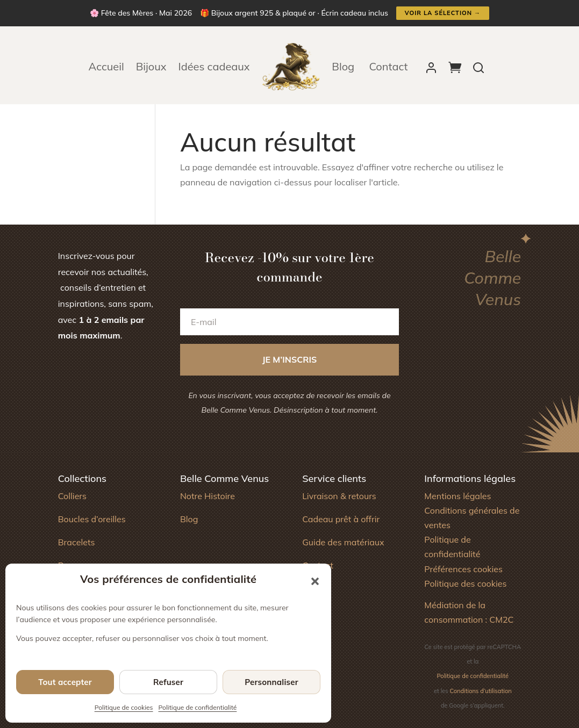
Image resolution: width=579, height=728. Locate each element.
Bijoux (151, 66)
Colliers (72, 496)
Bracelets (77, 542)
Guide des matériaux (343, 542)
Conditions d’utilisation (481, 691)
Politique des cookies (465, 583)
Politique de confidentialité (198, 707)
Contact (388, 66)
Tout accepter (65, 682)
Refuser (168, 682)
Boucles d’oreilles (92, 519)
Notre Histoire (208, 496)
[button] (315, 581)
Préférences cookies (463, 569)
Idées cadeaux (214, 66)
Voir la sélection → (443, 13)
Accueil (106, 66)
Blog (344, 66)
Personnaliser (271, 682)
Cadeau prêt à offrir (341, 519)
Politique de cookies (124, 707)
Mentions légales (458, 496)
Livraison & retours (339, 496)
